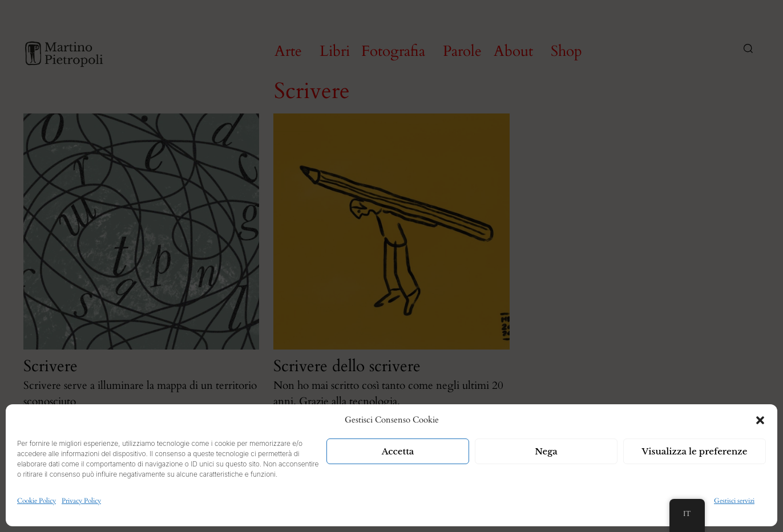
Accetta (398, 451)
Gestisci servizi (734, 501)
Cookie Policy (37, 501)
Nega (546, 451)
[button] (760, 420)
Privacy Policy (81, 501)
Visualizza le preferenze (695, 451)
